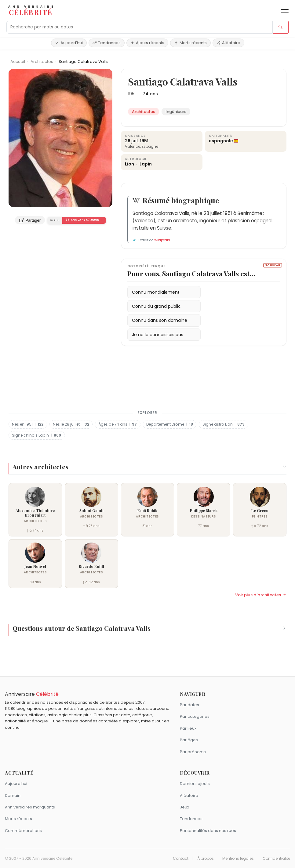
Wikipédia (162, 240)
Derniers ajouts (195, 784)
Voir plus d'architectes (261, 595)
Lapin (146, 164)
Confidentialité (276, 859)
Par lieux (188, 728)
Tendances (107, 43)
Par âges (189, 740)
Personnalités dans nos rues (208, 831)
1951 (132, 94)
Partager (30, 220)
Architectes (42, 62)
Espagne (150, 146)
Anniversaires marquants (30, 807)
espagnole (221, 141)
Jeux (184, 807)
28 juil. (132, 141)
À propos (206, 859)
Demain (13, 795)
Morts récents (190, 43)
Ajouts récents (147, 43)
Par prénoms (193, 752)
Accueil (18, 62)
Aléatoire (228, 43)
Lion (130, 164)
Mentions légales (238, 859)
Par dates (189, 705)
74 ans (150, 94)
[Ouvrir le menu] (285, 10)
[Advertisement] (147, 382)
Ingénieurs (176, 112)
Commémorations (23, 831)
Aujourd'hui (69, 43)
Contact (181, 859)
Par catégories (195, 716)
